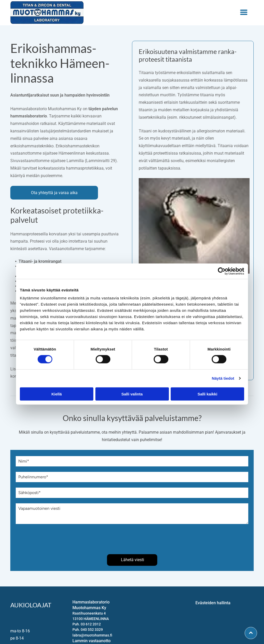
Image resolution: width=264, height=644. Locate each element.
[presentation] (55, 539)
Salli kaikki (207, 394)
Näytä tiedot (223, 378)
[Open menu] (244, 13)
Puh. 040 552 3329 (88, 630)
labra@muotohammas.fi (92, 635)
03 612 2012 (91, 624)
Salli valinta (132, 394)
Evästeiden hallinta (213, 603)
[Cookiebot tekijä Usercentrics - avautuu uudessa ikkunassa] (222, 271)
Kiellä (56, 394)
